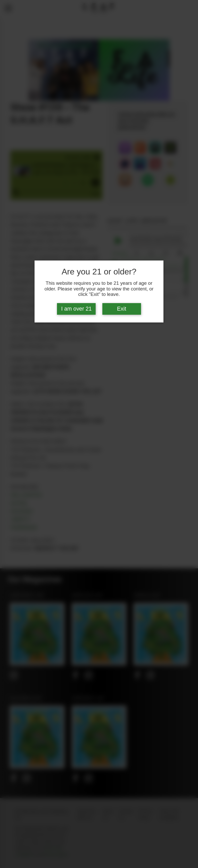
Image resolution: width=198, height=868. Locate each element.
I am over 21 (76, 309)
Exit (122, 309)
